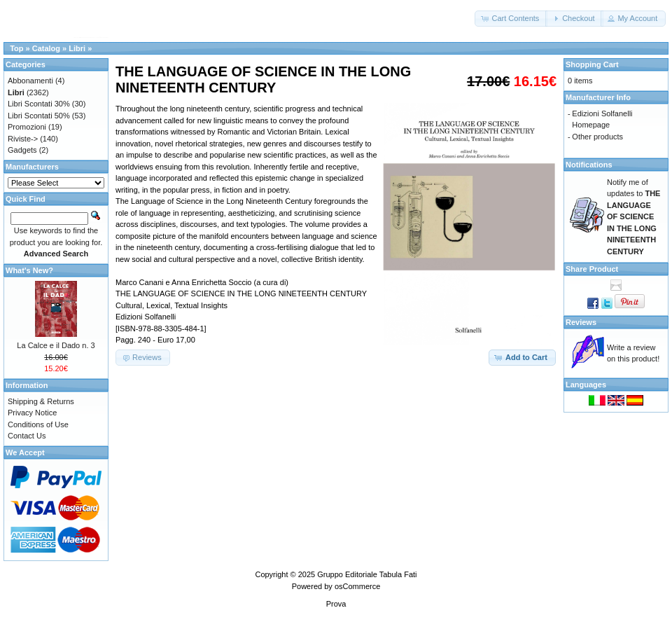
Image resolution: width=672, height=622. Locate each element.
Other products (597, 137)
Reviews (581, 322)
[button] (511, 19)
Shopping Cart (592, 64)
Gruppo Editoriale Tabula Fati (367, 574)
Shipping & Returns (41, 401)
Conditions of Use (38, 424)
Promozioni (27, 127)
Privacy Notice (32, 413)
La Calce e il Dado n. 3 (56, 345)
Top (16, 48)
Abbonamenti (30, 81)
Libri (77, 48)
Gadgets (22, 150)
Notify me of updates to (633, 217)
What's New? (29, 270)
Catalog (46, 48)
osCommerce (357, 586)
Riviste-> (23, 139)
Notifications (589, 165)
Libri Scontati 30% (39, 104)
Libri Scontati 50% (39, 116)
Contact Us (27, 436)
